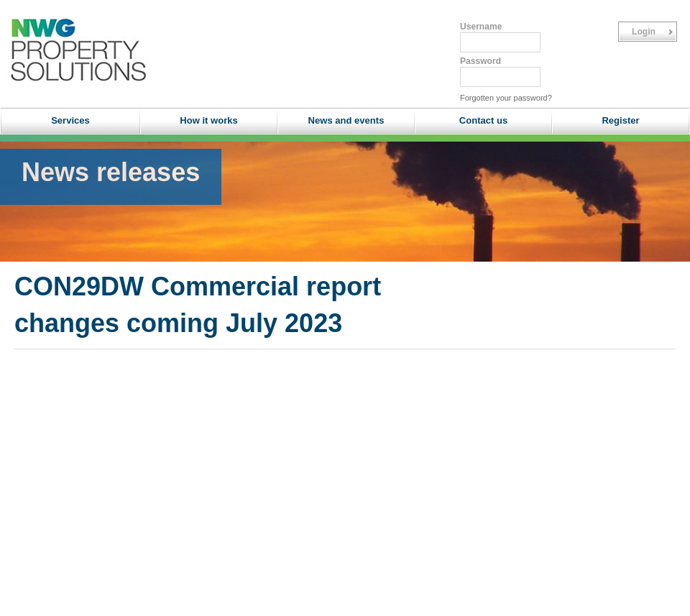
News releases (111, 172)
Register (620, 120)
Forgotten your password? (506, 98)
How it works (208, 120)
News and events (346, 120)
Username (481, 27)
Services (70, 120)
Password (480, 61)
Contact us (483, 120)
